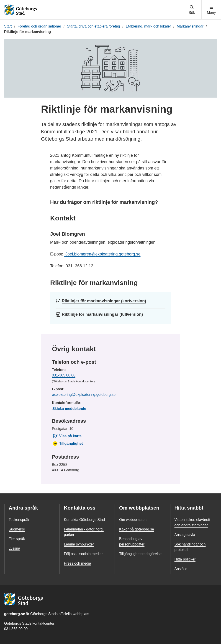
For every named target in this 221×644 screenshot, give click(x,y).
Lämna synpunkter (79, 544)
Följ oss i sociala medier (84, 554)
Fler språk (17, 539)
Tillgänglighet (68, 444)
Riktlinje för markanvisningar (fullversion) (102, 314)
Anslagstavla (185, 535)
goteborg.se (15, 614)
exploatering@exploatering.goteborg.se (84, 395)
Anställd (181, 569)
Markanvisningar (190, 26)
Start (8, 26)
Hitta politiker (185, 559)
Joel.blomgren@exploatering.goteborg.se (102, 254)
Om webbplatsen (133, 520)
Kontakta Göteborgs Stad (85, 520)
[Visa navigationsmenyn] (211, 10)
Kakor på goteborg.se (137, 529)
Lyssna (14, 548)
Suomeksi (17, 529)
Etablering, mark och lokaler (148, 26)
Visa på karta (67, 436)
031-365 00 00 (64, 375)
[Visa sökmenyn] (192, 10)
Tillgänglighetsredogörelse (140, 554)
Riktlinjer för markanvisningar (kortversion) (104, 301)
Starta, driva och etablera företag (94, 26)
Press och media (78, 563)
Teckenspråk (19, 520)
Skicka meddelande (69, 409)
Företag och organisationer (39, 26)
